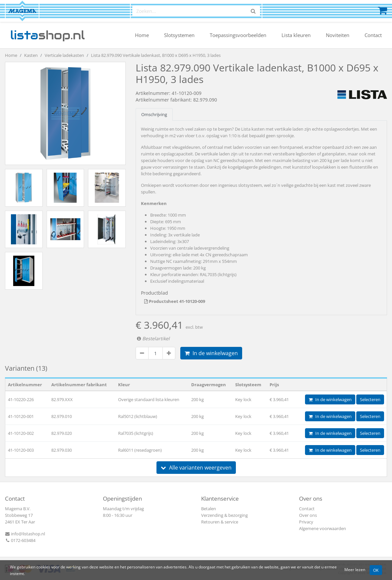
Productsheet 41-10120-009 (175, 301)
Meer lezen (355, 569)
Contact (373, 35)
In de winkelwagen (211, 353)
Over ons (308, 515)
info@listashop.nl (25, 534)
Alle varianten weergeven (196, 468)
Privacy (306, 522)
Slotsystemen (179, 35)
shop (47, 35)
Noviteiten (338, 35)
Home (142, 35)
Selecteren (370, 399)
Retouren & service (220, 522)
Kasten (31, 55)
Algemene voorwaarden (323, 528)
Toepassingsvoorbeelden (238, 35)
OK (376, 570)
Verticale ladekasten (64, 55)
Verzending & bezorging (224, 515)
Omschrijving (154, 114)
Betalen (209, 509)
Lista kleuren (296, 35)
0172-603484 (20, 540)
